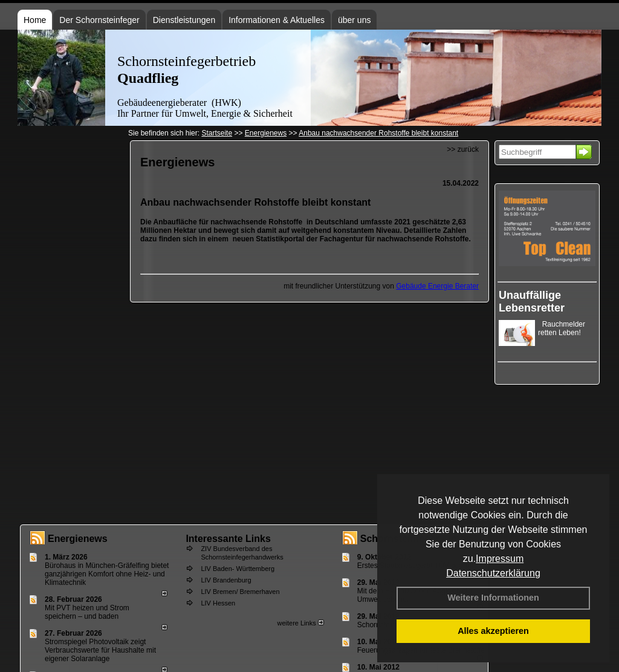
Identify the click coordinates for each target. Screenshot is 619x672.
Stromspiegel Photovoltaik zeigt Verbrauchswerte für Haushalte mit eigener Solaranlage (100, 650)
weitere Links (300, 623)
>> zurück (463, 149)
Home (35, 20)
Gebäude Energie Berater (437, 286)
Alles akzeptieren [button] (493, 631)
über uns (354, 20)
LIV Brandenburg (226, 580)
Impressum (500, 559)
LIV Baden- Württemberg (238, 569)
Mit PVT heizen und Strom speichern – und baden (87, 612)
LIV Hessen (218, 603)
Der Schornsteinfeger (99, 20)
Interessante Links (228, 539)
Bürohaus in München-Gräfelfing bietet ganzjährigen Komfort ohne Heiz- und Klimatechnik (107, 574)
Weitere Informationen (493, 598)
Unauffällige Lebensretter (532, 302)
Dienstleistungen (184, 20)
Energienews (78, 539)
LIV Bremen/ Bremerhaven (240, 592)
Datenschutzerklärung (493, 573)
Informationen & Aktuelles (277, 20)
